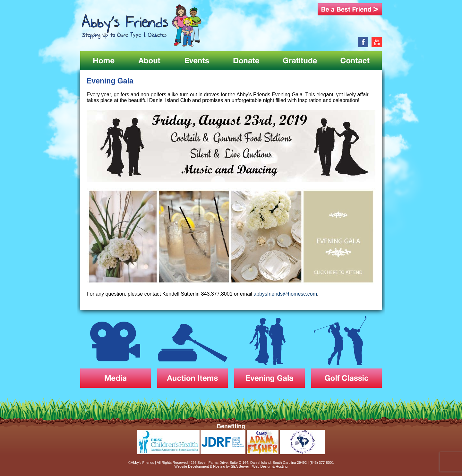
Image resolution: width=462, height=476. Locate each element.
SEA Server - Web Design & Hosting (259, 466)
